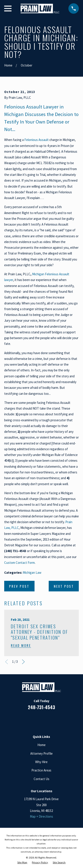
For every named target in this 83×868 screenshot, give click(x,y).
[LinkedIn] (36, 720)
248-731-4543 (41, 707)
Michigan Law (32, 573)
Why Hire (41, 762)
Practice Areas (41, 770)
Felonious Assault (37, 140)
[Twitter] (57, 720)
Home (41, 745)
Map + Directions (41, 816)
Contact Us (41, 779)
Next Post (64, 586)
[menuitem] (22, 862)
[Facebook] (26, 720)
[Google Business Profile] (47, 720)
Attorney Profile (41, 753)
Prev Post (19, 586)
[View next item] (23, 662)
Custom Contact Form (19, 563)
